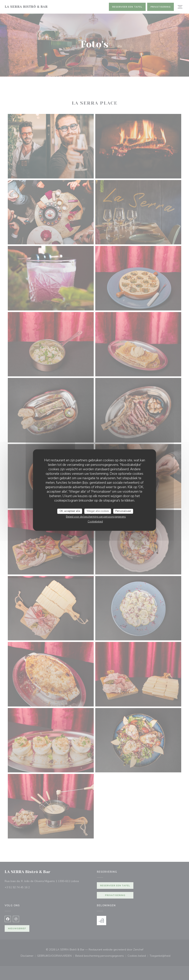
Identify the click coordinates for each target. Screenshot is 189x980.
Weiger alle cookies (98, 511)
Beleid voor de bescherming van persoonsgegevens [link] (96, 517)
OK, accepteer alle (70, 511)
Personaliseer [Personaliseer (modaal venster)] (123, 511)
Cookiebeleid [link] (95, 522)
